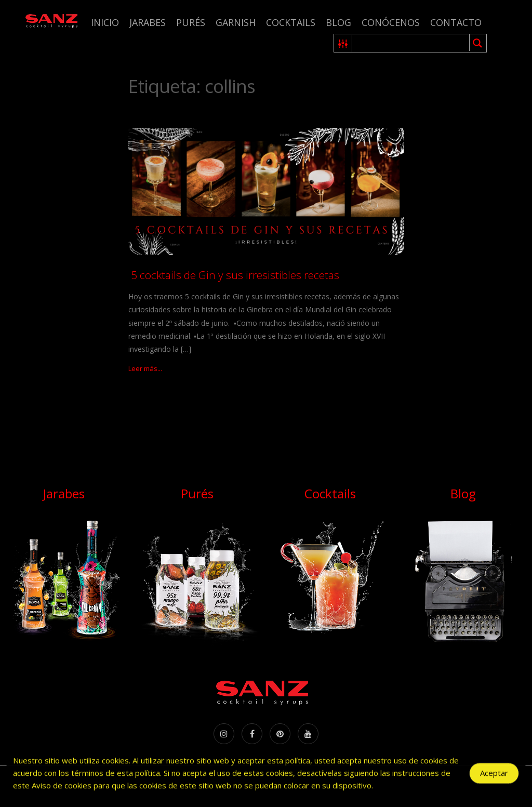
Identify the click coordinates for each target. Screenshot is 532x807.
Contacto (456, 22)
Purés (191, 22)
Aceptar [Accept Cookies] (494, 780)
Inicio (105, 22)
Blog (338, 22)
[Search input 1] (411, 43)
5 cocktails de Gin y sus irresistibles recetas (234, 275)
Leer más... (145, 368)
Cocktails (291, 22)
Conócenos (391, 22)
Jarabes (148, 22)
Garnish (236, 22)
